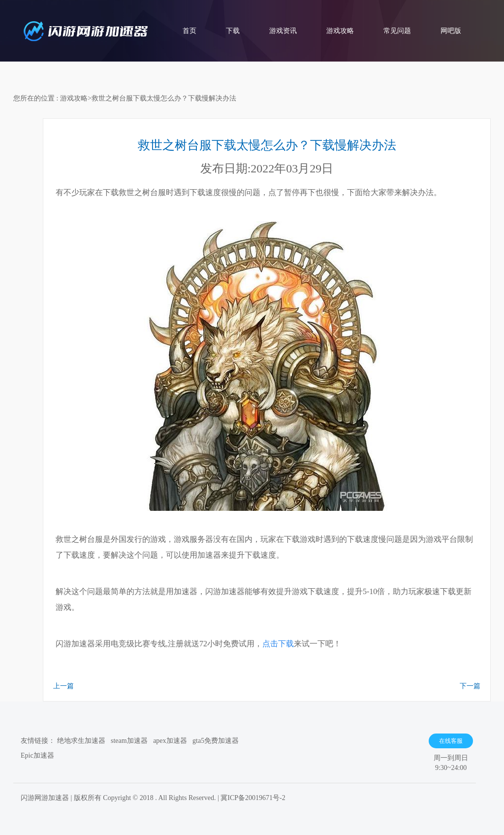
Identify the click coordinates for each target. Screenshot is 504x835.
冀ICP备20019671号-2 (253, 798)
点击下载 (278, 644)
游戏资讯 (283, 31)
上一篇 (63, 686)
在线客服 (451, 741)
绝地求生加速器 (81, 741)
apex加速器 (170, 741)
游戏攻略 (340, 31)
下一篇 (470, 686)
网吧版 (451, 31)
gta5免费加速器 (216, 741)
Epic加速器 (37, 755)
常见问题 (397, 31)
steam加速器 (129, 741)
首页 (189, 31)
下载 (233, 31)
